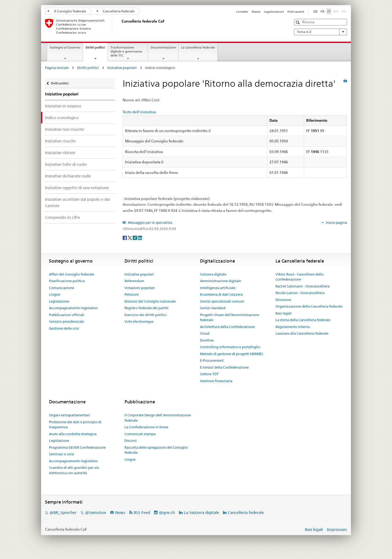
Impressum (337, 529)
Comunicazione (62, 288)
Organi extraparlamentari (70, 415)
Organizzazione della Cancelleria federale (309, 306)
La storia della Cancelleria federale (303, 320)
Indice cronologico (62, 118)
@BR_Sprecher (63, 512)
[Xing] (135, 238)
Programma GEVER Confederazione (77, 447)
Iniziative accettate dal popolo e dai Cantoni (77, 202)
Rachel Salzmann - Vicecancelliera (302, 286)
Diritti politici (97, 49)
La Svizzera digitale (201, 512)
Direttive (207, 340)
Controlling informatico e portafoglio (230, 347)
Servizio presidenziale (66, 321)
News (120, 512)
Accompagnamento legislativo (73, 308)
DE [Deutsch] (315, 11)
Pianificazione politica (67, 281)
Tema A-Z (320, 32)
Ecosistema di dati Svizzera (221, 294)
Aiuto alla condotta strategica (73, 434)
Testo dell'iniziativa (139, 112)
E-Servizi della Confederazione (224, 367)
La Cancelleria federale (198, 47)
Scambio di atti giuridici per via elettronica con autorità (74, 470)
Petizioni (132, 294)
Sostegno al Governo (65, 47)
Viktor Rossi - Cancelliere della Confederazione (299, 277)
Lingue (55, 294)
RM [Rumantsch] (336, 11)
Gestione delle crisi (64, 328)
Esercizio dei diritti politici (146, 315)
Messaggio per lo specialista (150, 222)
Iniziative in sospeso (63, 106)
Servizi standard (213, 308)
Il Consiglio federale (67, 11)
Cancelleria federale (116, 11)
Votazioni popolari (140, 288)
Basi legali (284, 313)
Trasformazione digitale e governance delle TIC (126, 51)
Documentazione (163, 47)
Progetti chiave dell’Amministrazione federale (230, 317)
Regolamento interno (293, 327)
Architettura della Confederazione (227, 327)
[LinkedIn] (140, 238)
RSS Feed (142, 512)
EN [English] (344, 11)
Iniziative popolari (122, 68)
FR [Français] (322, 11)
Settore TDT (209, 374)
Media (256, 12)
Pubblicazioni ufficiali (67, 315)
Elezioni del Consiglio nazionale (150, 301)
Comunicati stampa (140, 434)
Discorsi (131, 440)
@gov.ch (167, 512)
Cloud (205, 333)
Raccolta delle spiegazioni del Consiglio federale (156, 450)
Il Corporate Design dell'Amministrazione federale (158, 418)
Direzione (283, 300)
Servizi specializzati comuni (222, 301)
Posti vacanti (296, 12)
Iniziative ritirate (60, 153)
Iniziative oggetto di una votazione (77, 188)
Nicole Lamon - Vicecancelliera (300, 293)
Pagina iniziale (57, 68)
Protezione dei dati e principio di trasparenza (75, 425)
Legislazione (59, 301)
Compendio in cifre (63, 217)
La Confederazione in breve (146, 427)
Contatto (242, 12)
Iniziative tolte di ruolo (66, 164)
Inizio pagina (336, 222)
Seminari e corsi (62, 454)
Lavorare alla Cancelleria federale (302, 333)
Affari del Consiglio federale (72, 274)
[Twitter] (130, 238)
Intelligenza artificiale (218, 288)
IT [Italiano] (329, 11)
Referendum (134, 281)
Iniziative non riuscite (64, 129)
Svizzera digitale (213, 274)
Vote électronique (139, 321)
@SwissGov (95, 512)
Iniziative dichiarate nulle (68, 176)
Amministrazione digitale (220, 281)
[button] (298, 22)
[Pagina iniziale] (121, 26)
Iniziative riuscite (60, 141)
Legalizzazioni (274, 12)
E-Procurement (212, 360)
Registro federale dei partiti (146, 308)
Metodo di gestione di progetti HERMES (232, 354)
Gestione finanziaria (216, 381)
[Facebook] (125, 238)
